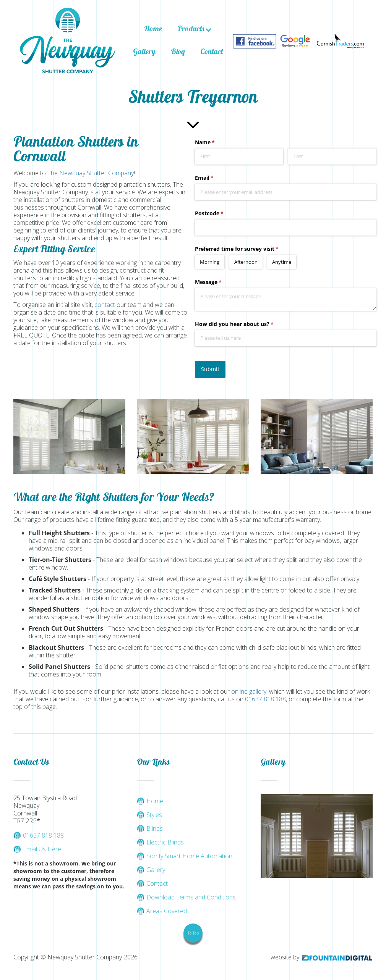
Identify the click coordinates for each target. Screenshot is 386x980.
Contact (212, 52)
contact (105, 305)
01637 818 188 (265, 699)
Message (219, 282)
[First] (239, 157)
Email (215, 178)
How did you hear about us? (245, 324)
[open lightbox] (69, 436)
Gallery (144, 52)
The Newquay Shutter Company (91, 173)
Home (153, 30)
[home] (68, 41)
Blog (178, 52)
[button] (195, 30)
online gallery (249, 691)
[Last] (332, 157)
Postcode (220, 213)
